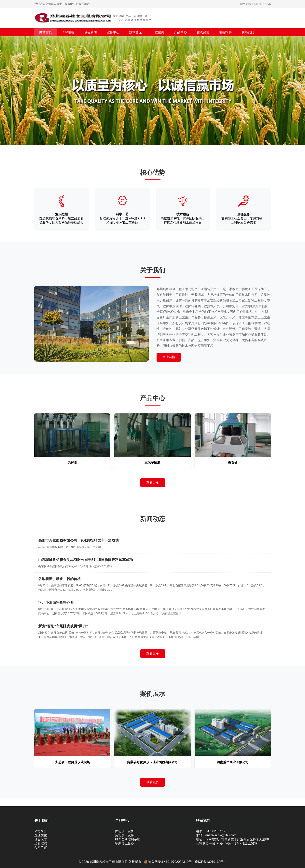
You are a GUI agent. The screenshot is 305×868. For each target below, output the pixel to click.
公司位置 (41, 848)
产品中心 (180, 32)
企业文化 (41, 835)
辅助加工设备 (125, 843)
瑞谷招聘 (225, 32)
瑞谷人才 (41, 839)
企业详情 (169, 357)
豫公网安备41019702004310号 (168, 862)
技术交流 (135, 32)
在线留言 (203, 32)
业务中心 (113, 32)
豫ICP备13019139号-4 (211, 862)
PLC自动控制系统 (128, 839)
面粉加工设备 (125, 831)
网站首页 (46, 32)
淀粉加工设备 (125, 835)
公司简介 (41, 831)
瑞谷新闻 (90, 32)
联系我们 (248, 32)
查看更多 (153, 482)
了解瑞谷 (68, 32)
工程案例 (158, 32)
